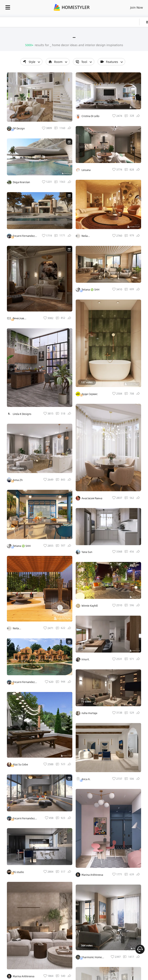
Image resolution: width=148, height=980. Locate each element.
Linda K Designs (22, 414)
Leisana (86, 170)
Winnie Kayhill (90, 606)
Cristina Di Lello (90, 116)
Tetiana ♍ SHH (22, 546)
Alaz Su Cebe (20, 764)
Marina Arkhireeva (24, 976)
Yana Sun (87, 552)
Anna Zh (18, 480)
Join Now (137, 7)
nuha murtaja (89, 713)
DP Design (19, 128)
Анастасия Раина (92, 498)
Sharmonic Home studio (92, 957)
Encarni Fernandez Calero (24, 236)
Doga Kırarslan (21, 182)
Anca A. (86, 779)
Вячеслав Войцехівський (22, 318)
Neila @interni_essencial (24, 628)
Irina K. (86, 659)
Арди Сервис (90, 394)
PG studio (18, 872)
